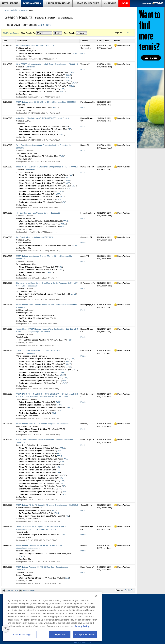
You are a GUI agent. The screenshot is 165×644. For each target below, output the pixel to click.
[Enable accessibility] (6, 628)
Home (7, 10)
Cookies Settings (22, 634)
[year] (57, 33)
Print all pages (29, 590)
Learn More (151, 58)
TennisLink (14, 10)
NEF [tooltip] (71, 175)
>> (133, 33)
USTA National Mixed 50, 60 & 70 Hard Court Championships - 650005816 (46, 102)
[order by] (82, 33)
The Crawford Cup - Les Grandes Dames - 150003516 (38, 213)
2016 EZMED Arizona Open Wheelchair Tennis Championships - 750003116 (47, 64)
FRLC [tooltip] (69, 340)
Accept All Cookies (85, 634)
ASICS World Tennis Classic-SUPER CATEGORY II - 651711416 (42, 118)
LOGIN (124, 3)
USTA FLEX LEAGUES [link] (87, 3)
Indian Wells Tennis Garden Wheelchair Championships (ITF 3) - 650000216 (47, 167)
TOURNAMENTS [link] (32, 3)
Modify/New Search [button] (11, 33)
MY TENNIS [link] (110, 3)
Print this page (12, 590)
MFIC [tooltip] (67, 578)
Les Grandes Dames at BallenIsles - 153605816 (36, 45)
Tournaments (23, 10)
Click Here (44, 25)
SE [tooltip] (67, 126)
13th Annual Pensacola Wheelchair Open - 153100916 (38, 350)
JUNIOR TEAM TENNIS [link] (58, 3)
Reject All (60, 634)
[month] (44, 33)
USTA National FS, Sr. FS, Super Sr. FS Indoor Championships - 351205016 (47, 505)
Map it (83, 53)
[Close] (96, 596)
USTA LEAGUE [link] (10, 3)
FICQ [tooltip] (75, 53)
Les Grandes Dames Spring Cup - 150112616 (35, 237)
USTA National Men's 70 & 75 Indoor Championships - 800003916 (43, 424)
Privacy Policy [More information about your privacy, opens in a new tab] (82, 626)
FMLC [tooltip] (72, 72)
